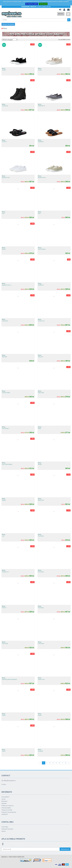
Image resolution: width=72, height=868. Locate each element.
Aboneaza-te (65, 849)
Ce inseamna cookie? (32, 4)
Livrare (3, 799)
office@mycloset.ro (9, 781)
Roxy (4, 28)
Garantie (4, 803)
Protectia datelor (6, 808)
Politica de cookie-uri (7, 806)
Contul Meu (5, 827)
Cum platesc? (5, 797)
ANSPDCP (5, 814)
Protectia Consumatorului (9, 812)
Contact (4, 784)
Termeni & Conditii (7, 810)
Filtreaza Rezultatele (8, 24)
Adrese (4, 831)
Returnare (4, 801)
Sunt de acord (43, 4)
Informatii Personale (7, 829)
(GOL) (61, 14)
